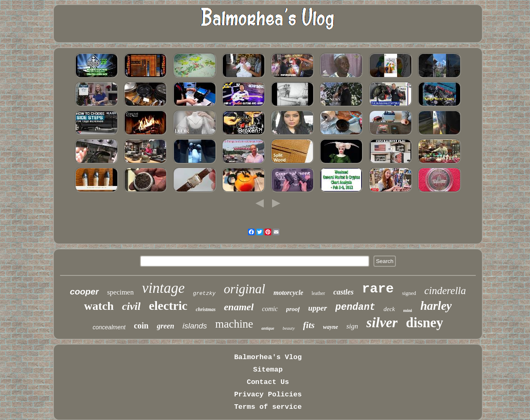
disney (424, 323)
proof (293, 309)
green (166, 326)
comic (270, 309)
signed (409, 293)
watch (99, 306)
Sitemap (268, 370)
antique (268, 328)
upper (317, 308)
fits (309, 325)
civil (131, 306)
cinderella (445, 291)
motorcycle (288, 293)
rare (378, 289)
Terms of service (268, 407)
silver (382, 322)
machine (234, 324)
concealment (109, 327)
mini (408, 310)
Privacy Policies (268, 395)
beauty (288, 328)
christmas (206, 309)
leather (318, 293)
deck (389, 309)
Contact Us (268, 382)
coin (141, 326)
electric (168, 305)
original (245, 289)
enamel (239, 307)
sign (352, 326)
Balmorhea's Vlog (268, 357)
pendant (355, 307)
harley (436, 306)
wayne (331, 327)
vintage (163, 288)
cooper (84, 291)
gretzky (204, 293)
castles (343, 292)
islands (195, 326)
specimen (120, 292)
